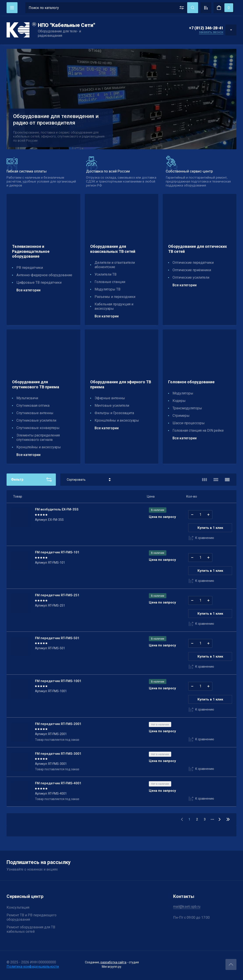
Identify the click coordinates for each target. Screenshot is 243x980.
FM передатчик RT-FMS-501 (57, 638)
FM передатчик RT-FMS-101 (57, 552)
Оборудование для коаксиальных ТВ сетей (113, 249)
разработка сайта (113, 962)
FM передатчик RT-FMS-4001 (58, 783)
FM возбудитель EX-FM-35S (57, 509)
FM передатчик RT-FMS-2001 (58, 724)
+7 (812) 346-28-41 (206, 28)
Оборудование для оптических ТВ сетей (197, 249)
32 (228, 819)
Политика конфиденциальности (33, 967)
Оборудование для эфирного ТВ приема (121, 384)
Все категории (28, 290)
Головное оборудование (191, 382)
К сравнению (201, 538)
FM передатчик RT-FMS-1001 (58, 681)
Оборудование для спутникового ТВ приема (36, 384)
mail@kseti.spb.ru (187, 907)
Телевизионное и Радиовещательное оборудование (31, 251)
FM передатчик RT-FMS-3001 (58, 754)
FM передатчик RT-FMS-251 (57, 595)
